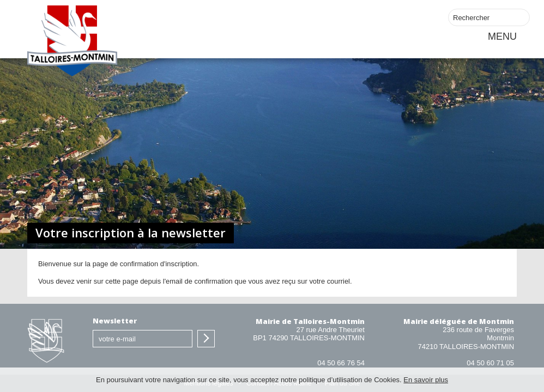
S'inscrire (206, 339)
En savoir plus (426, 380)
